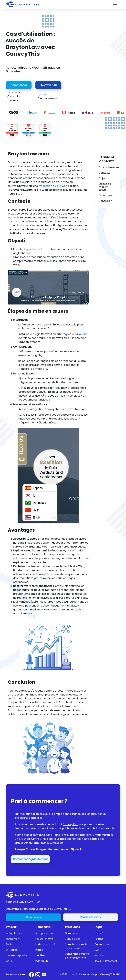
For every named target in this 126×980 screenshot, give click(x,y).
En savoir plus (48, 85)
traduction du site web (53, 186)
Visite (9, 961)
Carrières (41, 955)
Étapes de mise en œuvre (105, 187)
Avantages (105, 195)
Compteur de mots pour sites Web (76, 946)
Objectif (104, 178)
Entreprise (12, 950)
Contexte (105, 173)
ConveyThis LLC (110, 975)
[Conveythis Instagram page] (38, 975)
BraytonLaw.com (109, 167)
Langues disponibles (17, 955)
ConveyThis (70, 824)
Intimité (99, 933)
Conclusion (105, 201)
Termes (99, 939)
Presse (39, 950)
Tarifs (9, 944)
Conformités (102, 944)
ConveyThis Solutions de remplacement (77, 956)
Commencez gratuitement (30, 859)
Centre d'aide (73, 939)
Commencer (19, 85)
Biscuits (99, 955)
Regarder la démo (91, 917)
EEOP (97, 950)
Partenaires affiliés (46, 944)
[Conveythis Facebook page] (31, 975)
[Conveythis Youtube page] (44, 975)
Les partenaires (44, 939)
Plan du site (42, 961)
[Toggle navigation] (115, 4)
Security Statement (106, 961)
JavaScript (82, 334)
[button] (19, 933)
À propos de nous (45, 933)
